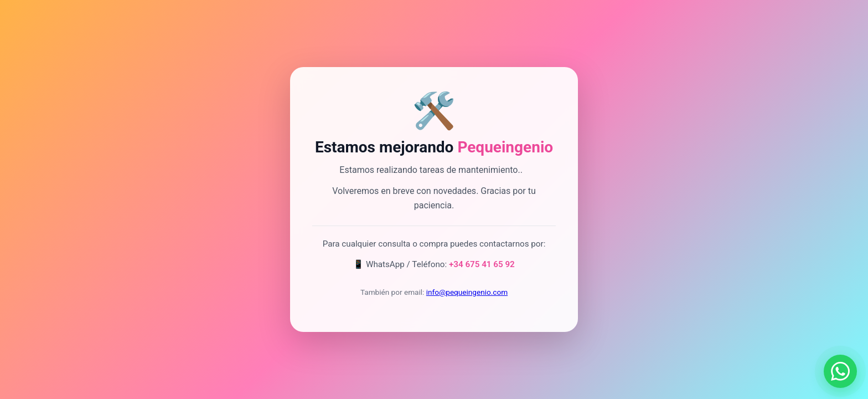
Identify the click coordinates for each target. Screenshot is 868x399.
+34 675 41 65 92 (482, 264)
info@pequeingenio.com (467, 292)
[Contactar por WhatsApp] (840, 371)
